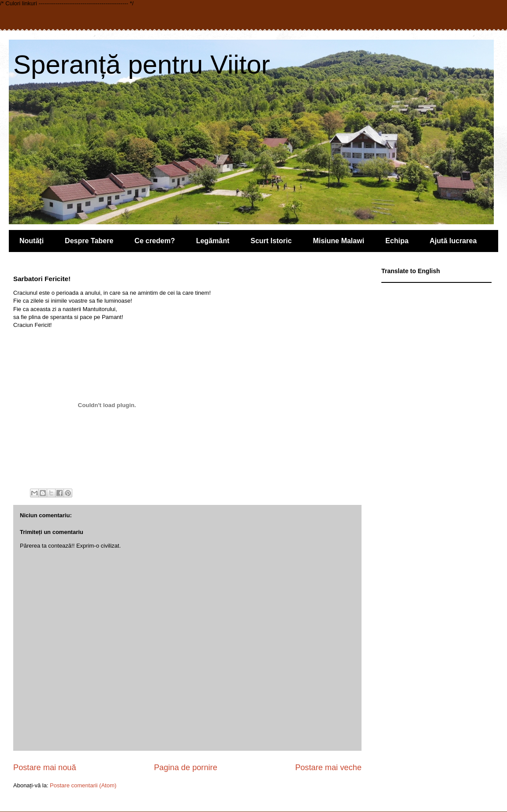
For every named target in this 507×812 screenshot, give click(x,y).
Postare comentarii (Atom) (83, 785)
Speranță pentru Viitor (142, 65)
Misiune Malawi (339, 241)
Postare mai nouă (45, 768)
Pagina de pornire (186, 768)
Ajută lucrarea (453, 241)
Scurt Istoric (271, 241)
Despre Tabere (89, 241)
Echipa (397, 241)
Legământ (213, 241)
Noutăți (32, 241)
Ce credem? (155, 241)
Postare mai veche (328, 768)
